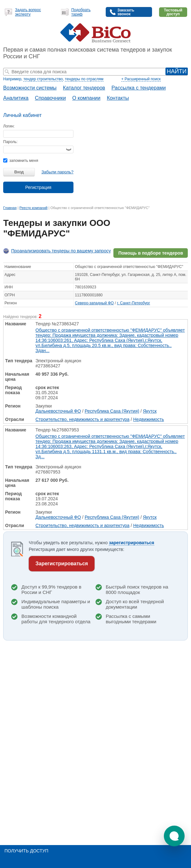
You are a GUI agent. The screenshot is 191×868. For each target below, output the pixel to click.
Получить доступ (26, 851)
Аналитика (16, 98)
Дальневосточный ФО (58, 411)
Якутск (150, 411)
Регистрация (38, 187)
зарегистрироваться (132, 543)
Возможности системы (30, 88)
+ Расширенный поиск (141, 79)
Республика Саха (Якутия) (112, 411)
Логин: (9, 126)
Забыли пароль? (57, 172)
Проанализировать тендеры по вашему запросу (61, 251)
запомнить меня (21, 161)
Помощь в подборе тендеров (151, 253)
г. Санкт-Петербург (134, 303)
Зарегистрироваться (62, 564)
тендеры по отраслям (84, 79)
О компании (86, 98)
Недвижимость (149, 419)
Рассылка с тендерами (139, 88)
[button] (174, 836)
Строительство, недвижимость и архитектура (82, 419)
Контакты (118, 98)
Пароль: (10, 142)
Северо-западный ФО (95, 303)
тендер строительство (43, 79)
